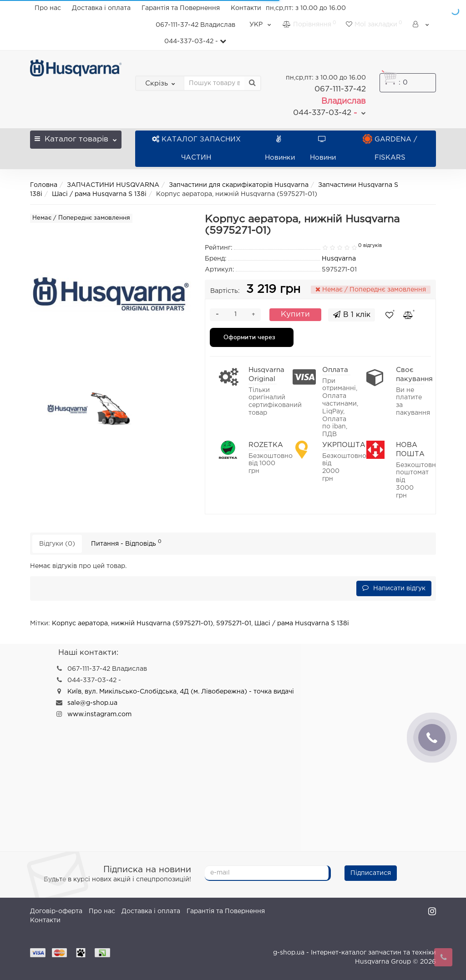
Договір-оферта (56, 911)
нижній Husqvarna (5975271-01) (162, 623)
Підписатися (371, 873)
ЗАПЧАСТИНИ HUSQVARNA (113, 185)
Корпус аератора (80, 623)
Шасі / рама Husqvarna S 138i (99, 194)
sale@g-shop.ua (92, 703)
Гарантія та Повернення (181, 8)
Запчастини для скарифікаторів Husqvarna (239, 185)
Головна (44, 185)
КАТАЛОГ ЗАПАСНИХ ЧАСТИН (196, 148)
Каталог (76, 137)
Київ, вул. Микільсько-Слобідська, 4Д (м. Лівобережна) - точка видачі (181, 692)
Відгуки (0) (57, 544)
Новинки (280, 148)
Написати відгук (394, 588)
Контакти (246, 8)
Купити (295, 314)
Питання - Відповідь (126, 543)
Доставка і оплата (101, 8)
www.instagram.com (99, 714)
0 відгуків (370, 246)
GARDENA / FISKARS (390, 148)
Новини (323, 148)
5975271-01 (234, 623)
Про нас (48, 8)
